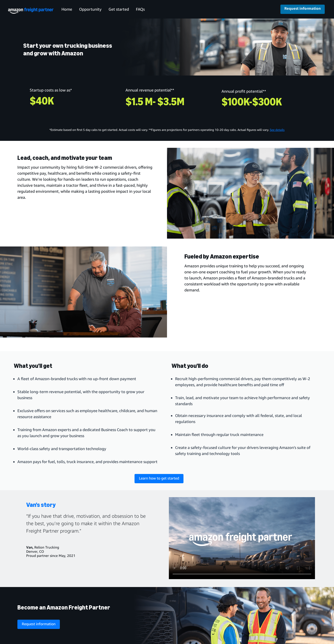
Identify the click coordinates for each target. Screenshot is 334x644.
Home (67, 9)
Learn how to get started (159, 478)
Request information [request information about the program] (39, 624)
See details (277, 130)
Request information (303, 8)
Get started (119, 9)
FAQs (140, 9)
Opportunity (90, 9)
